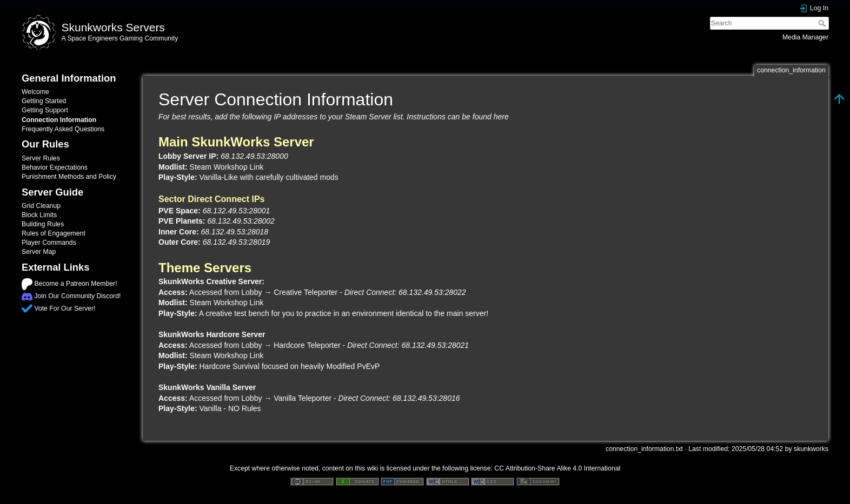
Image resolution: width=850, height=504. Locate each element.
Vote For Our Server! (65, 308)
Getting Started (44, 101)
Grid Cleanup (41, 206)
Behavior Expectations (55, 167)
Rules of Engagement (54, 233)
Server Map (39, 252)
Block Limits (39, 215)
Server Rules (41, 158)
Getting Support (45, 110)
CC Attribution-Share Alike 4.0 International (557, 468)
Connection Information (59, 120)
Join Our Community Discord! (77, 296)
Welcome (35, 92)
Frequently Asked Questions (63, 129)
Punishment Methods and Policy (69, 177)
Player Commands (49, 243)
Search (823, 23)
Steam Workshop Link (227, 167)
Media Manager (805, 37)
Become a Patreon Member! (75, 284)
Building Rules (43, 224)
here (501, 117)
